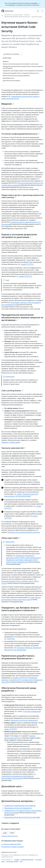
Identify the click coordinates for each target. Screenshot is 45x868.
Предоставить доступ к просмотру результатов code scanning (22, 196)
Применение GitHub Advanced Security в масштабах (22, 817)
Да (5, 833)
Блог (21, 861)
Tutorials (27, 15)
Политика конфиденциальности (10, 836)
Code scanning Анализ (12, 391)
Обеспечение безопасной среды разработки (19, 689)
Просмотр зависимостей (14, 448)
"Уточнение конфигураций (32, 711)
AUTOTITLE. (11, 639)
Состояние (39, 860)
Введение (8, 104)
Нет (12, 833)
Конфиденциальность (27, 860)
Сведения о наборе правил (11, 442)
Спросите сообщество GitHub (11, 844)
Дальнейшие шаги (13, 786)
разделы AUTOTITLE (20, 678)
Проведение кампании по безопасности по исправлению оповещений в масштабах (22, 680)
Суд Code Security (37, 17)
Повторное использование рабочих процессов (24, 532)
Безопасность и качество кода (13, 15)
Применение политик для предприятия (24, 720)
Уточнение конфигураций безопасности (21, 134)
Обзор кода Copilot (11, 538)
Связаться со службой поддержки (12, 847)
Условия (17, 860)
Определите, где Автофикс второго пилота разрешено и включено (20, 609)
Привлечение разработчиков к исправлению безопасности (18, 657)
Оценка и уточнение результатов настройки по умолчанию (19, 236)
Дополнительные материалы (18, 801)
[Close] (40, 3)
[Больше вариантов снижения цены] (21, 54)
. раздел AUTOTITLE (27, 264)
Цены (3, 861)
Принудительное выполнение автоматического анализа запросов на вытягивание (22, 317)
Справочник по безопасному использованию (20, 806)
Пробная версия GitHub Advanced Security (17, 17)
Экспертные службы (12, 861)
